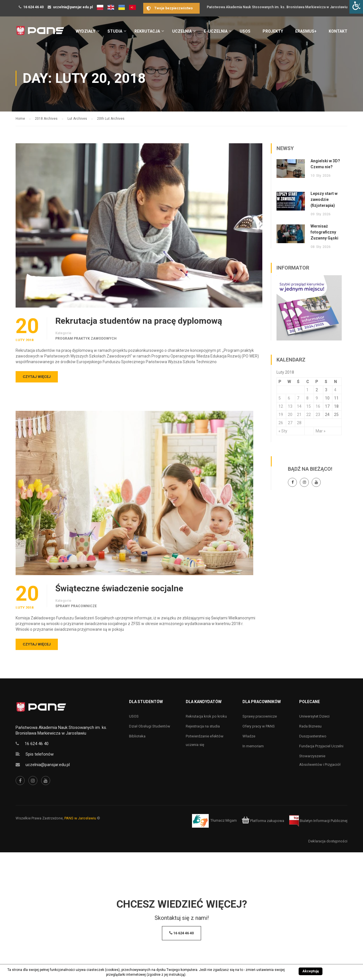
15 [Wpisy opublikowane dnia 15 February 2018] (309, 406)
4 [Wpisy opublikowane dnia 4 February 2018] (335, 390)
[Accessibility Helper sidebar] (356, 7)
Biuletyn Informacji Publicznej (318, 821)
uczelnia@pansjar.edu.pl (73, 7)
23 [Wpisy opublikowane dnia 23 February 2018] (318, 415)
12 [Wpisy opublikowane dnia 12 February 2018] (281, 406)
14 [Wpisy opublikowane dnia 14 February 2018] (299, 406)
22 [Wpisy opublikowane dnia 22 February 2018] (309, 415)
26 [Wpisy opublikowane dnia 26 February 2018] (281, 423)
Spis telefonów (40, 754)
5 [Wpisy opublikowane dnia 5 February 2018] (280, 398)
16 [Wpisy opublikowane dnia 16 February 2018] (318, 406)
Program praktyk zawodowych (86, 338)
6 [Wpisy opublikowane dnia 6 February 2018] (289, 398)
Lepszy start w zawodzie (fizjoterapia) (324, 199)
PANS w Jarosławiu (80, 818)
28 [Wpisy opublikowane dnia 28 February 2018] (299, 423)
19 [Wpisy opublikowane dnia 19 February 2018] (281, 415)
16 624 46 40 (33, 7)
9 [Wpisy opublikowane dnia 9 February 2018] (317, 398)
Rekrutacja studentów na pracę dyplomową (139, 321)
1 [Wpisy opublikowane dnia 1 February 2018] (307, 390)
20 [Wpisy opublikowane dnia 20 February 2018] (290, 415)
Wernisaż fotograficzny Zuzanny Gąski (324, 232)
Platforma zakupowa (263, 821)
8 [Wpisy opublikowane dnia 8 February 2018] (307, 398)
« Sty (283, 431)
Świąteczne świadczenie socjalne (119, 588)
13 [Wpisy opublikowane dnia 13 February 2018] (290, 406)
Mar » (321, 431)
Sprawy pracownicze (76, 606)
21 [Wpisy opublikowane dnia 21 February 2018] (299, 415)
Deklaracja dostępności (328, 841)
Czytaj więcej (37, 377)
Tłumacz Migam (224, 821)
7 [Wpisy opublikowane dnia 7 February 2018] (298, 398)
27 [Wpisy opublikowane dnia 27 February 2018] (290, 423)
